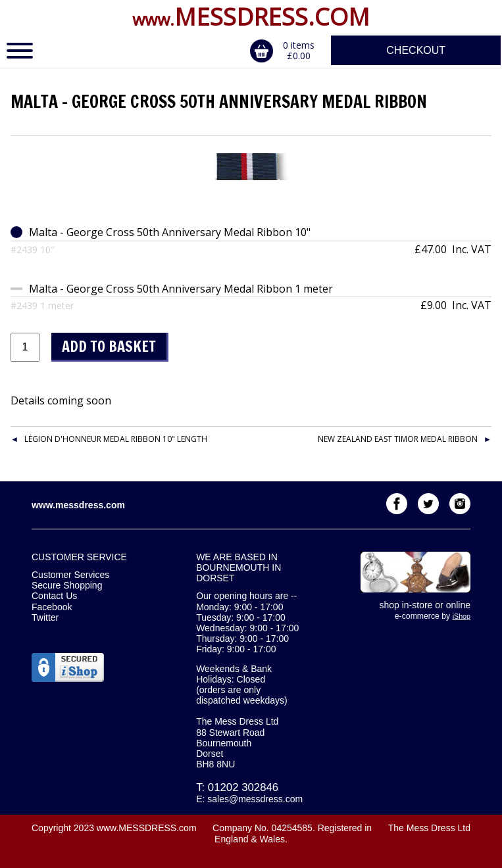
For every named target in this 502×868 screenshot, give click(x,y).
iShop (462, 616)
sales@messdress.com (255, 799)
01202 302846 (243, 787)
